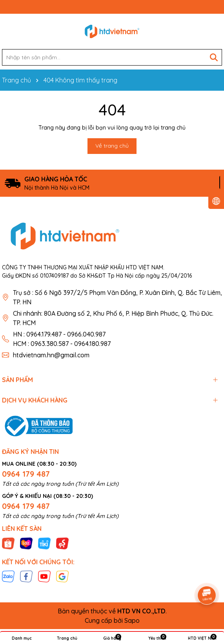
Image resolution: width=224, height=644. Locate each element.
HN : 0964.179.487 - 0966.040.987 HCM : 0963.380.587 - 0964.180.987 (62, 339)
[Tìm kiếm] (214, 57)
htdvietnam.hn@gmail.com (51, 355)
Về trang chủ (112, 146)
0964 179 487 (26, 474)
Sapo (132, 620)
